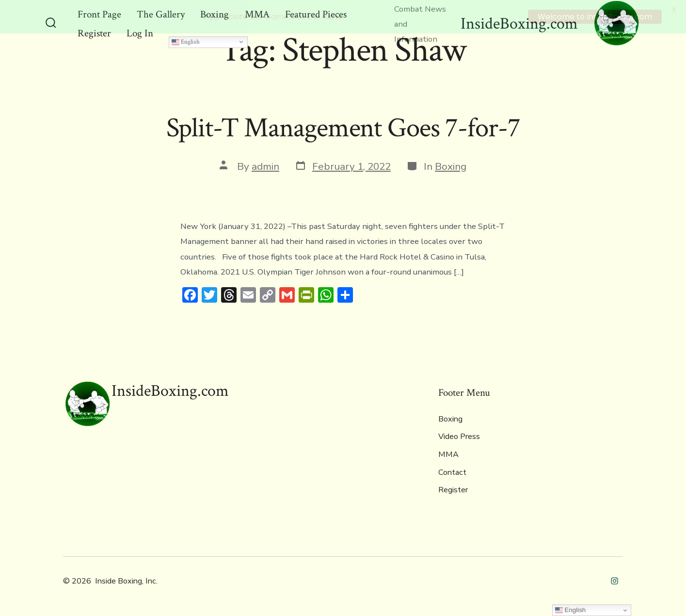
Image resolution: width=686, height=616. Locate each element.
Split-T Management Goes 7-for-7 (343, 127)
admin (265, 165)
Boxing (451, 165)
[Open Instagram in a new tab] (614, 579)
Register (453, 489)
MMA (448, 454)
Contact (452, 471)
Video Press (459, 436)
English (186, 40)
